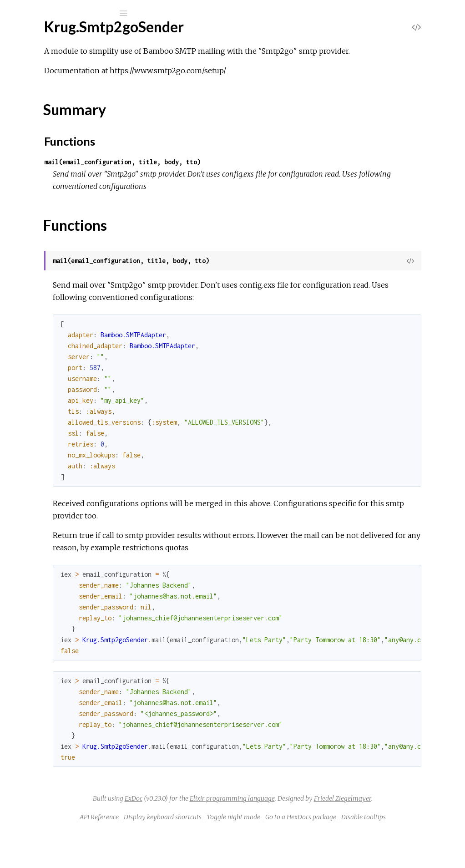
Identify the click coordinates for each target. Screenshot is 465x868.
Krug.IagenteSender (60, 367)
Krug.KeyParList (54, 404)
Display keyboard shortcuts (255, 842)
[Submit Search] (13, 13)
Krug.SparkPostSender (64, 663)
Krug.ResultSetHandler (65, 515)
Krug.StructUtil (52, 688)
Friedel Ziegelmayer (318, 823)
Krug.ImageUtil (51, 379)
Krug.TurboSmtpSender (65, 700)
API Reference (192, 842)
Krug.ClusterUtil (53, 207)
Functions (55, 636)
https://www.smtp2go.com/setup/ (288, 83)
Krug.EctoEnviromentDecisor (75, 269)
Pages (32, 71)
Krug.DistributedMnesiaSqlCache (81, 244)
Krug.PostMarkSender (64, 502)
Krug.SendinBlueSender (66, 576)
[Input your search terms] (68, 13)
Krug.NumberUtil (55, 490)
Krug (37, 37)
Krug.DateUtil (50, 220)
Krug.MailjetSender (59, 416)
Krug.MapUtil (49, 441)
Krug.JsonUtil (49, 392)
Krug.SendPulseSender (64, 551)
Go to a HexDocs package (394, 842)
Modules (38, 83)
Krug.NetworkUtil (56, 478)
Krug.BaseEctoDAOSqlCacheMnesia (86, 170)
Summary (49, 626)
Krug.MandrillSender (61, 429)
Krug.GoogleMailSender (66, 330)
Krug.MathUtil (50, 453)
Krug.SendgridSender (62, 564)
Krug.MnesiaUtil (53, 465)
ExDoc (250, 811)
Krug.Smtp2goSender (62, 601)
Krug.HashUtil (50, 343)
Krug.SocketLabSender (65, 651)
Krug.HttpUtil (50, 355)
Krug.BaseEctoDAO (60, 158)
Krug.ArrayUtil (51, 134)
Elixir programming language (349, 811)
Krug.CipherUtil (52, 195)
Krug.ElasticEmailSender (67, 281)
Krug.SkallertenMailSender (70, 588)
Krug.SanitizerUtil (55, 539)
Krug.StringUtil (51, 676)
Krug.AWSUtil (50, 121)
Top (40, 616)
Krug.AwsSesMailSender (67, 146)
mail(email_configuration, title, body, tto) (242, 174)
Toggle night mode (326, 842)
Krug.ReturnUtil (53, 527)
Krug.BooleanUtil (55, 183)
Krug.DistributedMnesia (66, 232)
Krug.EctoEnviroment (62, 256)
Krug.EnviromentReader (66, 293)
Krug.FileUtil (48, 318)
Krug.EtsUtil (47, 306)
